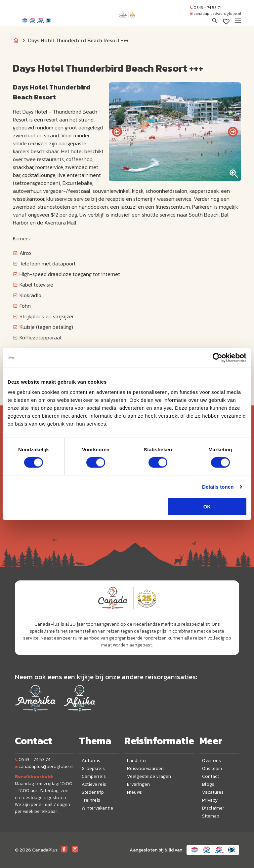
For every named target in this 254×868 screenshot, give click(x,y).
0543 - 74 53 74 (206, 8)
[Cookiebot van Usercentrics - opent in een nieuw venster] (217, 358)
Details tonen (218, 486)
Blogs (208, 784)
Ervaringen (138, 784)
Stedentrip (93, 792)
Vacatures (213, 792)
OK (207, 507)
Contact (211, 776)
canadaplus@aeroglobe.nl (215, 14)
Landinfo (136, 761)
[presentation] (117, 132)
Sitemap (211, 816)
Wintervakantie (97, 808)
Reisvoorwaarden (145, 768)
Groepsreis (93, 768)
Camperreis (94, 776)
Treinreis (91, 800)
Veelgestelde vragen (149, 776)
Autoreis (91, 761)
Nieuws (134, 792)
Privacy (210, 800)
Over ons (212, 761)
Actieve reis (94, 784)
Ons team (212, 768)
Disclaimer (213, 808)
